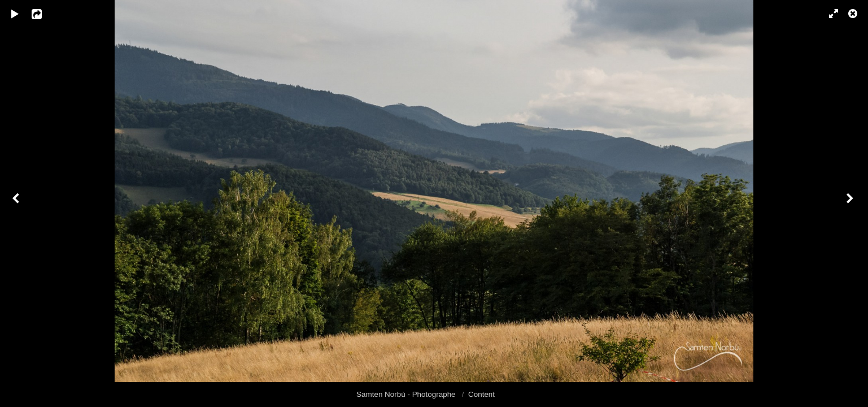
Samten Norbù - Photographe (407, 394)
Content (481, 394)
